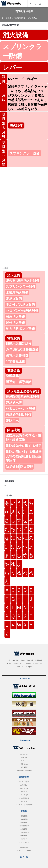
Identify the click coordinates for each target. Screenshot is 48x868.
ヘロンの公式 (24, 795)
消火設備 (32, 18)
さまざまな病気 (24, 842)
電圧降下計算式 (24, 782)
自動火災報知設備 (19, 343)
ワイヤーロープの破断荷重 (24, 805)
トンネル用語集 (24, 832)
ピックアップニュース (24, 851)
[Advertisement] (24, 191)
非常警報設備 (15, 361)
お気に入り (24, 757)
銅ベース (24, 792)
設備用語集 (24, 822)
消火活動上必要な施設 (23, 391)
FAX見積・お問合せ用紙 (24, 770)
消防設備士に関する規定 (24, 446)
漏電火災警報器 (17, 355)
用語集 (9, 18)
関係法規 (14, 430)
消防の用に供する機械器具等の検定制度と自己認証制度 (24, 456)
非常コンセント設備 (21, 408)
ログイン (24, 761)
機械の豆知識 (24, 788)
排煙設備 (12, 396)
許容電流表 (24, 785)
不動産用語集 (24, 847)
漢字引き (24, 839)
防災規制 (12, 467)
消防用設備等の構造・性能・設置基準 (24, 437)
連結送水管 (14, 402)
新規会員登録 (24, 754)
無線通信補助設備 (19, 414)
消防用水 (12, 420)
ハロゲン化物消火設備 (22, 310)
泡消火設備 (14, 298)
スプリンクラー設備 (21, 286)
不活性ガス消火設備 (20, 304)
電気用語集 (24, 816)
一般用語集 (24, 836)
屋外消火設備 (15, 322)
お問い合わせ (24, 764)
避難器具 (12, 376)
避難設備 (14, 371)
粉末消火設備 (15, 316)
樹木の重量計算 (24, 798)
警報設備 (14, 338)
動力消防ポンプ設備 (20, 328)
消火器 (11, 280)
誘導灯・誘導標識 (19, 382)
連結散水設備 (30, 396)
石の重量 (24, 801)
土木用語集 (24, 829)
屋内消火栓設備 (28, 280)
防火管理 (27, 467)
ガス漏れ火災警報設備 (22, 349)
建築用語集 (24, 819)
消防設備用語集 (20, 18)
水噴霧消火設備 (17, 292)
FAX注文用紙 (24, 767)
